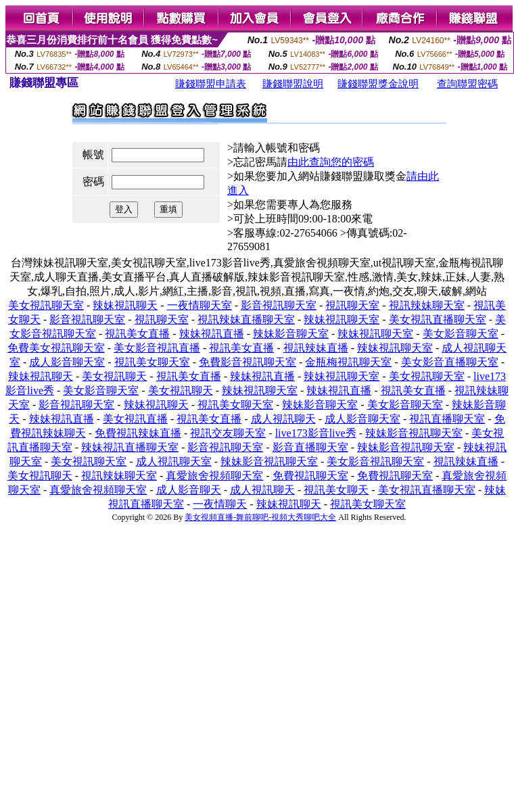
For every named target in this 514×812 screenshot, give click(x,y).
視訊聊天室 (352, 305)
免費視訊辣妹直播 (138, 433)
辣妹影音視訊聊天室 (414, 433)
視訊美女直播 (137, 334)
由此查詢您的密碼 (331, 162)
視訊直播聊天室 (447, 419)
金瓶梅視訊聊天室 (348, 362)
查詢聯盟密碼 (467, 84)
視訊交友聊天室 (228, 433)
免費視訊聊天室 (310, 476)
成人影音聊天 (189, 490)
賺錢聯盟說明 (293, 84)
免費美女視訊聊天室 (56, 348)
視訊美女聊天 (336, 490)
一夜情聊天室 (200, 305)
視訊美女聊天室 (152, 362)
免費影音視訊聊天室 (248, 362)
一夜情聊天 (220, 504)
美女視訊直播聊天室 (438, 319)
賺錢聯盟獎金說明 (378, 84)
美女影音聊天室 (461, 334)
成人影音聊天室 (67, 362)
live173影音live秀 (316, 433)
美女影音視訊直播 (157, 348)
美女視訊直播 (135, 419)
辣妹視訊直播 (212, 334)
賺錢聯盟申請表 (211, 84)
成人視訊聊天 (283, 419)
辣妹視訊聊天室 (342, 319)
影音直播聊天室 (310, 447)
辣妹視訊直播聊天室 (130, 447)
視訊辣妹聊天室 (427, 305)
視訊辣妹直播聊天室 (246, 319)
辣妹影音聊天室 (291, 334)
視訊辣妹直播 (316, 348)
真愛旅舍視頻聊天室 (214, 476)
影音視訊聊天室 (279, 305)
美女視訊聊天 (114, 376)
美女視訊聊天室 (46, 305)
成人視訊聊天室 (174, 461)
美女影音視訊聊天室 (375, 461)
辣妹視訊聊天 (125, 305)
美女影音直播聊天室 (450, 362)
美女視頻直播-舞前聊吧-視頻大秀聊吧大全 (260, 517)
